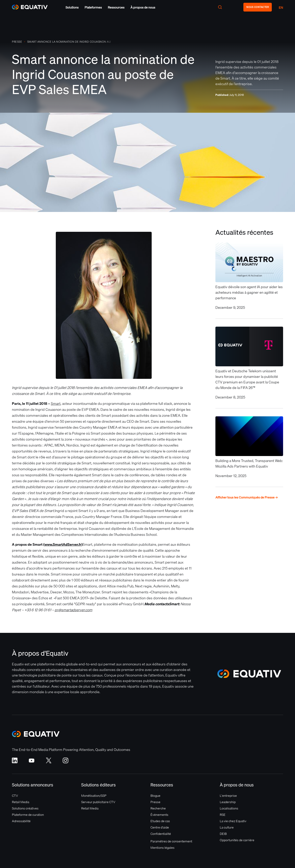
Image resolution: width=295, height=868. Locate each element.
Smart (56, 404)
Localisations (229, 808)
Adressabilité (21, 821)
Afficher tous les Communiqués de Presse (247, 497)
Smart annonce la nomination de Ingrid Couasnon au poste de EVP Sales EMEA (69, 42)
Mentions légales (162, 848)
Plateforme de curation (28, 815)
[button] (72, 7)
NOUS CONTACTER (258, 7)
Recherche (158, 808)
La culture (227, 827)
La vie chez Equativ (233, 821)
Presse (155, 802)
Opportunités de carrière (237, 840)
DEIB (223, 834)
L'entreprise (228, 796)
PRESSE (17, 42)
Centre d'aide (160, 827)
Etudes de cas (160, 821)
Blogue (155, 796)
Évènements (159, 815)
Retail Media (21, 802)
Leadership (228, 802)
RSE (223, 815)
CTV (15, 796)
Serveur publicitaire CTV (98, 802)
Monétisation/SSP (94, 796)
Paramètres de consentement (171, 841)
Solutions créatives (25, 808)
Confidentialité (161, 834)
